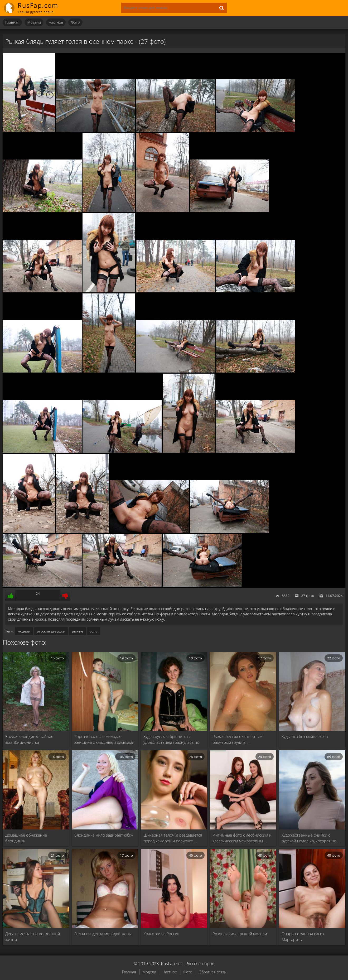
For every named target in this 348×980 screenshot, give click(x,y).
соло (94, 631)
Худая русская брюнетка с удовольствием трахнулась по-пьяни (172, 739)
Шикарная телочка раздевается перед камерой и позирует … (173, 838)
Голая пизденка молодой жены (103, 934)
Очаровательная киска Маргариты (303, 936)
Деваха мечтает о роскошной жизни (33, 936)
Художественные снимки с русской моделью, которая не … (311, 838)
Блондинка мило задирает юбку (104, 835)
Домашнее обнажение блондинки (26, 838)
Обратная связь (212, 972)
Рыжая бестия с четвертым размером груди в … (237, 739)
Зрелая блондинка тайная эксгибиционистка (29, 739)
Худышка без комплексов (305, 736)
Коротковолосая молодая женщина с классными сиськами (104, 739)
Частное (56, 22)
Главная (12, 22)
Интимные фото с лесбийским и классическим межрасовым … (242, 838)
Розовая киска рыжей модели (240, 934)
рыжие (77, 631)
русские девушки (51, 631)
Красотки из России (161, 934)
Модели (34, 22)
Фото (75, 22)
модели (24, 631)
